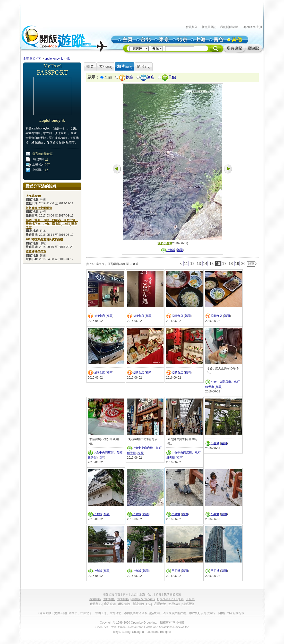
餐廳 (129, 77)
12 (192, 264)
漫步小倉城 (165, 243)
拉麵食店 (99, 316)
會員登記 (96, 604)
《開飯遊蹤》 (45, 613)
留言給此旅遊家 (43, 154)
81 (47, 159)
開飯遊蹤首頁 (112, 595)
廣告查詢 (110, 604)
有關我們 (138, 604)
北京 (134, 595)
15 (212, 264)
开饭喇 (190, 599)
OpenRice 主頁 (253, 27)
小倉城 (171, 250)
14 (205, 264)
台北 (150, 595)
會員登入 (192, 27)
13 (199, 264)
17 (47, 170)
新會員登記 (209, 27)
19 (237, 264)
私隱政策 (160, 604)
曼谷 (158, 595)
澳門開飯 (109, 599)
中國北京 (86, 613)
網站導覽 (188, 604)
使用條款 (174, 604)
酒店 (151, 77)
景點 (172, 77)
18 (231, 264)
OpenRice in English (170, 599)
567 (47, 164)
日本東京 (72, 613)
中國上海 (101, 613)
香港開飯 (95, 599)
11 (186, 264)
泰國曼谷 (130, 613)
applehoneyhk (54, 59)
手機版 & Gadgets (143, 599)
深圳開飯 (123, 599)
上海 (142, 595)
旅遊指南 (35, 59)
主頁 (26, 59)
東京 (126, 595)
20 (243, 264)
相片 (69, 59)
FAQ (149, 604)
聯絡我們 (124, 604)
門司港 (176, 571)
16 (218, 264)
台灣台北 (115, 613)
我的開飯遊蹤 (229, 27)
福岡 (180, 250)
